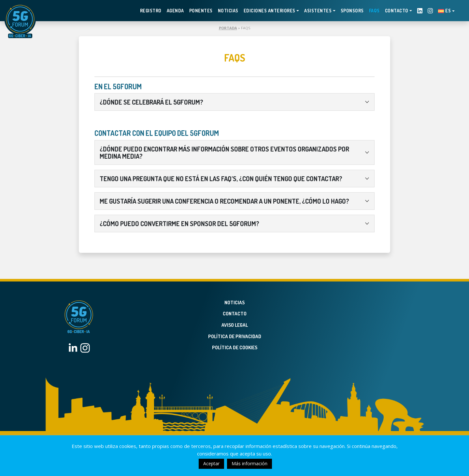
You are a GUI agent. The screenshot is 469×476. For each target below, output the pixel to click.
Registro (151, 11)
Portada (228, 28)
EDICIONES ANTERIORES (270, 11)
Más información (249, 463)
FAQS (374, 11)
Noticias (228, 11)
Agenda (175, 11)
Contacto (397, 11)
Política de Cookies (235, 347)
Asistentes (318, 11)
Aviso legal (235, 325)
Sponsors (352, 11)
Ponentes (201, 11)
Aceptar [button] (211, 463)
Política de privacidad (235, 336)
